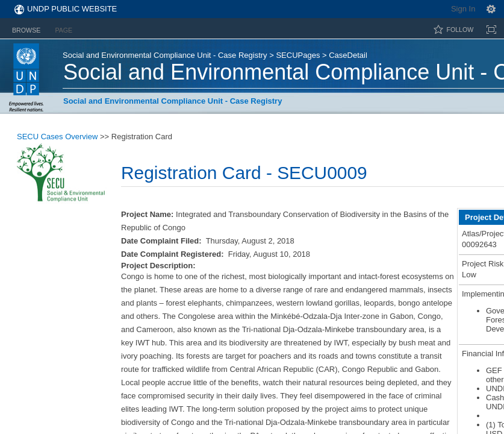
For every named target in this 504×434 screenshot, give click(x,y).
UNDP (26, 77)
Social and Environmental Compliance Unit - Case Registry (165, 55)
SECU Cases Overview (57, 137)
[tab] (26, 28)
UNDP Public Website (72, 9)
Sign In (463, 9)
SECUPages (298, 55)
